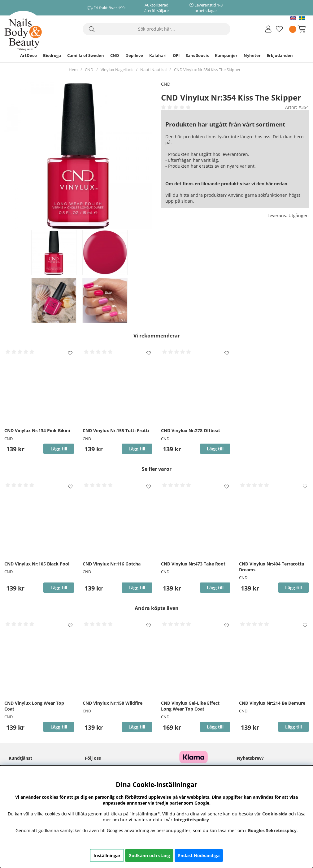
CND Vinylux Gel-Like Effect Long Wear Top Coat (190, 706)
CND (115, 55)
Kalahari (158, 55)
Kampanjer (226, 55)
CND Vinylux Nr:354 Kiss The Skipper (207, 70)
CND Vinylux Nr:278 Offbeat (191, 430)
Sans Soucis (197, 55)
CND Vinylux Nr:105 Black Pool (37, 564)
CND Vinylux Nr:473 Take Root (193, 564)
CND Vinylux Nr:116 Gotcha (112, 564)
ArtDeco (28, 55)
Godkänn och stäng (149, 855)
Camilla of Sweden (86, 55)
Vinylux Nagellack (117, 70)
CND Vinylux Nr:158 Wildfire (113, 703)
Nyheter (252, 55)
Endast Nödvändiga (199, 855)
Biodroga (52, 55)
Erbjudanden (280, 55)
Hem (73, 70)
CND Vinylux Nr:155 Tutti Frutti (116, 430)
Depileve (134, 55)
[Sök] (157, 29)
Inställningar (107, 855)
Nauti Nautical (153, 70)
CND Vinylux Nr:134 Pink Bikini (37, 430)
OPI (176, 55)
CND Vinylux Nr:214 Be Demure (272, 703)
